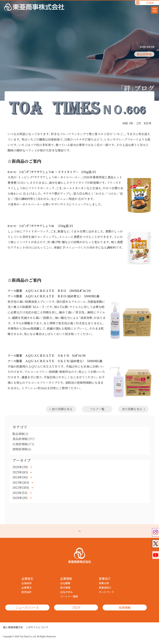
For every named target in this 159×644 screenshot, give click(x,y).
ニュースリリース (27, 607)
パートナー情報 (69, 596)
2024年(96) (21, 477)
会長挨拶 (26, 583)
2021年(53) (20, 493)
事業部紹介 (105, 588)
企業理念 (26, 588)
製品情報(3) (20, 434)
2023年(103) (21, 482)
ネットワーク (106, 592)
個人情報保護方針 (13, 627)
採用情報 (125, 607)
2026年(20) (21, 467)
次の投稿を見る (133, 409)
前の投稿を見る (61, 409)
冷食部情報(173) (23, 444)
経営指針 (26, 592)
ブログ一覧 (97, 409)
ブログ (76, 607)
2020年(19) (20, 498)
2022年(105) (21, 487)
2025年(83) (21, 472)
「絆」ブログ (137, 88)
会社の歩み (66, 592)
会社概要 (65, 583)
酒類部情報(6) (22, 449)
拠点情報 (65, 588)
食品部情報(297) (23, 439)
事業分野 (104, 583)
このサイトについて (37, 627)
